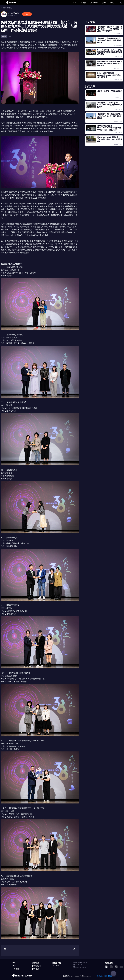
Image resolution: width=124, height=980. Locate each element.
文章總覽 (94, 3)
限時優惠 (36, 969)
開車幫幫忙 (36, 966)
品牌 (14, 966)
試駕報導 (36, 963)
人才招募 (56, 965)
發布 (104, 3)
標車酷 (83, 3)
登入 (112, 3)
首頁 (75, 3)
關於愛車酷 (57, 963)
